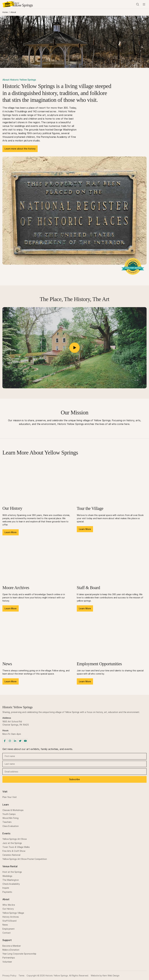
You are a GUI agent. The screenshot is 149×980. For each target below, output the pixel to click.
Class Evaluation (11, 826)
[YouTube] (25, 741)
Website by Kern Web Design (105, 976)
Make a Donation (11, 950)
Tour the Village (90, 508)
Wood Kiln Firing (10, 818)
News (7, 664)
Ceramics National (11, 855)
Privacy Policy (9, 976)
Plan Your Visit (10, 797)
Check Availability (11, 884)
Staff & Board (88, 588)
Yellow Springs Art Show (15, 839)
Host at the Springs (12, 872)
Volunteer (7, 962)
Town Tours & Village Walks (16, 847)
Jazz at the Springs (12, 843)
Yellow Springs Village (13, 913)
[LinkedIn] (15, 741)
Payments (7, 892)
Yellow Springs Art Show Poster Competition (25, 859)
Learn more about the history (20, 149)
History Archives (11, 917)
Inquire (6, 888)
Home (5, 12)
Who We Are (9, 905)
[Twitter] (20, 741)
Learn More (11, 532)
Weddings (7, 876)
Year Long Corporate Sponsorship (19, 954)
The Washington (11, 880)
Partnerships (9, 958)
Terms (22, 976)
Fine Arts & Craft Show (14, 851)
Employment (8, 929)
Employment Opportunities (99, 664)
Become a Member (12, 946)
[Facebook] (5, 741)
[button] (74, 348)
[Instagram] (10, 741)
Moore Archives (16, 588)
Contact (7, 933)
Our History (12, 508)
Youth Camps (9, 814)
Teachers (7, 822)
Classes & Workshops (13, 810)
